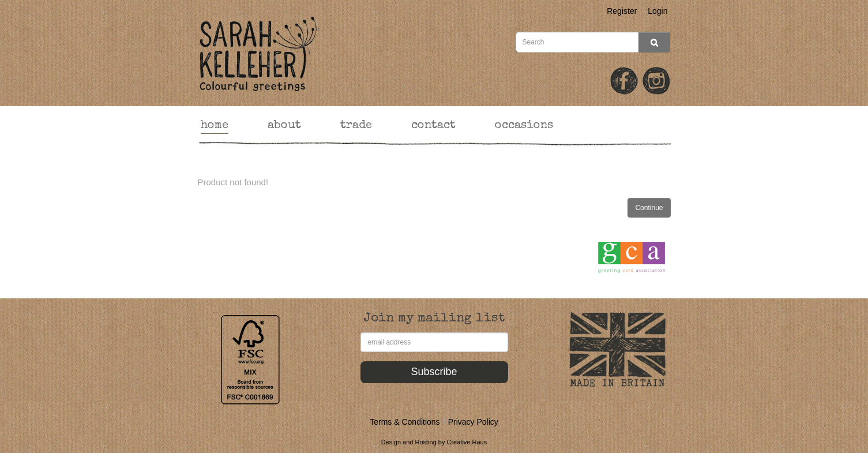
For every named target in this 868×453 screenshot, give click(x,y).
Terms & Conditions (405, 422)
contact (433, 126)
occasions (524, 126)
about (284, 126)
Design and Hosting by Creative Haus (434, 442)
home (215, 126)
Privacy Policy (473, 422)
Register (622, 11)
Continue (649, 208)
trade (356, 126)
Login (657, 11)
